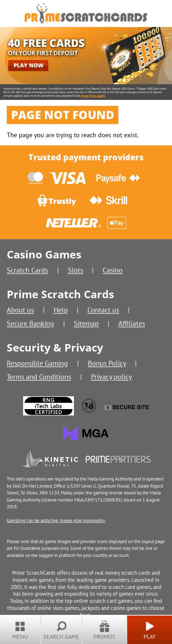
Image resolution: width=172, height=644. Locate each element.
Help (61, 310)
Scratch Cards (27, 270)
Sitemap (86, 323)
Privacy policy (111, 377)
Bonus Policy (107, 363)
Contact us (103, 310)
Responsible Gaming (37, 363)
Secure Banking (30, 323)
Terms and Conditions (39, 377)
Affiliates (132, 323)
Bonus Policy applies (93, 96)
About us (20, 310)
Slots (76, 270)
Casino (113, 270)
